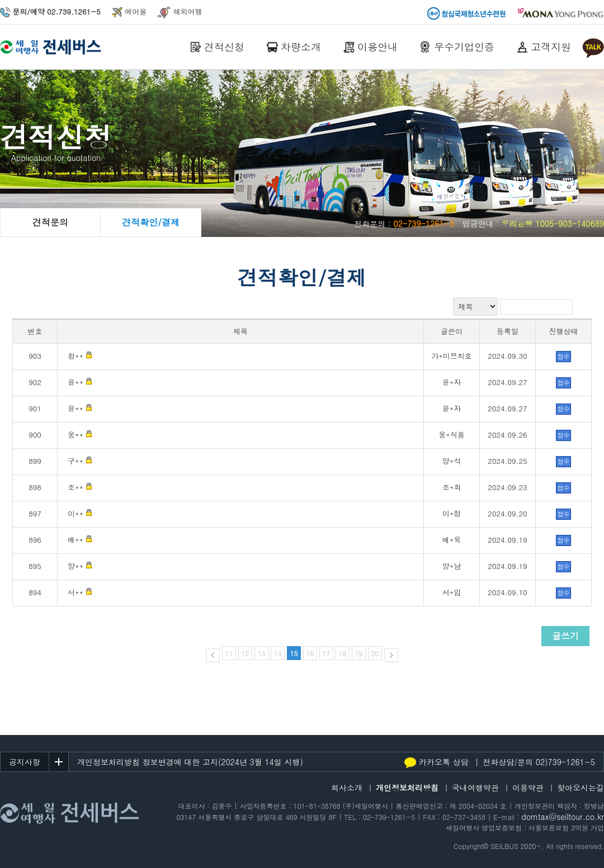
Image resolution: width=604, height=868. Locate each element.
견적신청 (224, 47)
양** (75, 566)
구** (75, 461)
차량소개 (301, 47)
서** (75, 592)
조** (75, 487)
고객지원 (551, 47)
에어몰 (129, 11)
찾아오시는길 (581, 788)
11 (229, 653)
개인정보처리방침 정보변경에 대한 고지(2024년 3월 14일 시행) (190, 762)
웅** (75, 435)
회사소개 (347, 788)
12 (245, 653)
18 (343, 653)
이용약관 (528, 788)
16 (310, 653)
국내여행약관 (475, 788)
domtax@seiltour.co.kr (563, 817)
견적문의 (50, 222)
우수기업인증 (464, 47)
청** (75, 356)
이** (75, 513)
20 (375, 653)
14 (277, 653)
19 (359, 653)
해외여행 (180, 11)
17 (327, 653)
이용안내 (377, 47)
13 (261, 653)
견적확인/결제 (151, 222)
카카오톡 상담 (436, 762)
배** (75, 540)
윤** (75, 382)
